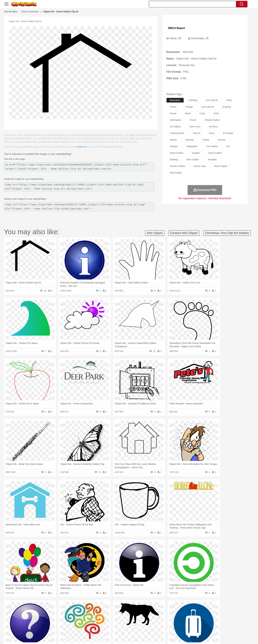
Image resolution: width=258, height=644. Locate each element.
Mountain (152, 609)
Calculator (186, 624)
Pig (178, 614)
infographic (192, 146)
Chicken (79, 614)
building (174, 160)
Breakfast (45, 629)
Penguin (185, 614)
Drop (182, 609)
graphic (196, 153)
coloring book (177, 133)
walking (117, 619)
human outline (177, 166)
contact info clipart (184, 233)
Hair (133, 619)
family (206, 140)
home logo (200, 166)
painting (193, 100)
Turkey (201, 614)
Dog (92, 614)
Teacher (55, 624)
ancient (222, 140)
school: (36, 624)
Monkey (162, 614)
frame (173, 107)
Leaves (62, 609)
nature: (36, 609)
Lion (155, 614)
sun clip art (212, 100)
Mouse (171, 614)
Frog (129, 614)
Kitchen (133, 629)
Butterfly (64, 614)
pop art (197, 133)
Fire (93, 609)
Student (46, 624)
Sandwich (103, 629)
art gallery (175, 127)
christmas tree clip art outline (227, 233)
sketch (173, 140)
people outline (212, 120)
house (173, 113)
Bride (59, 619)
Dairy (53, 629)
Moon (134, 609)
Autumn (53, 609)
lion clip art (208, 107)
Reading (83, 624)
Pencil (92, 624)
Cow (86, 614)
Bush (168, 609)
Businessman (86, 619)
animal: (36, 614)
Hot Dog (182, 629)
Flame (99, 609)
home (126, 619)
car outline (212, 146)
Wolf (208, 614)
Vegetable (123, 629)
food (212, 133)
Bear (50, 614)
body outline (215, 153)
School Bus (113, 624)
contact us (81, 147)
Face (166, 619)
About (165, 637)
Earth (86, 609)
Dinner (142, 629)
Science (150, 624)
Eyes (110, 619)
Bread (164, 629)
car (228, 146)
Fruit (87, 629)
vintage (189, 107)
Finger (173, 619)
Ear (104, 619)
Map (122, 624)
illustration (175, 100)
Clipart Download (30, 12)
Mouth (159, 619)
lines (202, 113)
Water (161, 609)
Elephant (115, 614)
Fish (123, 614)
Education (101, 624)
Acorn (45, 609)
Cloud (175, 609)
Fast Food (78, 629)
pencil (193, 120)
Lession (196, 624)
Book (63, 624)
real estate (176, 173)
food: (35, 629)
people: (36, 619)
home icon (195, 127)
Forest (189, 609)
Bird (56, 614)
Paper (159, 624)
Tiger (193, 614)
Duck (99, 614)
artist (216, 113)
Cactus (71, 609)
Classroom (72, 624)
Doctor (97, 619)
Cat (71, 614)
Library (141, 624)
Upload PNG (220, 637)
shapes (174, 146)
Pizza (149, 629)
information (176, 120)
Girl (138, 619)
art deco (213, 127)
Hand (180, 619)
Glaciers (108, 609)
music (188, 113)
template (212, 160)
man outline (193, 160)
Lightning (125, 609)
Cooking (173, 629)
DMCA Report (176, 28)
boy (144, 619)
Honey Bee (138, 614)
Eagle (106, 614)
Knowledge (131, 624)
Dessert (61, 629)
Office (166, 624)
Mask (45, 619)
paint (229, 100)
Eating (157, 629)
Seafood (113, 629)
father (151, 619)
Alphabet (175, 624)
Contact (197, 637)
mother (74, 619)
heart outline (177, 153)
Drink (70, 629)
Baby (52, 619)
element (190, 140)
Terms (173, 637)
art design (228, 133)
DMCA (207, 637)
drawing (226, 107)
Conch (79, 609)
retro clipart (221, 166)
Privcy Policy (185, 637)
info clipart (155, 233)
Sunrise (142, 609)
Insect (148, 614)
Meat (94, 629)
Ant (44, 614)
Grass (116, 609)
